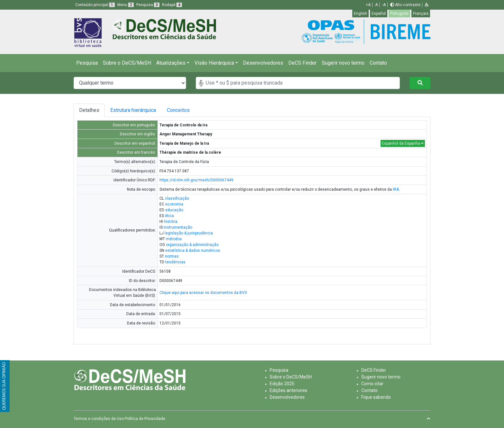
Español (379, 14)
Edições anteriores (288, 390)
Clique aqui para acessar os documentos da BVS (203, 293)
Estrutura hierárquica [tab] (134, 110)
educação (174, 210)
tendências (175, 262)
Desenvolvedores (263, 63)
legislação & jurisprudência (189, 233)
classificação (177, 198)
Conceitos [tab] (183, 110)
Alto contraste (405, 5)
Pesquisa (87, 63)
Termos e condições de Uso (99, 419)
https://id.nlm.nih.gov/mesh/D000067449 (196, 180)
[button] (427, 5)
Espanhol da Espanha (403, 143)
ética (169, 216)
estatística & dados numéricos (193, 250)
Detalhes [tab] (89, 110)
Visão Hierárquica (214, 63)
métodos (174, 239)
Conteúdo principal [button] (95, 5)
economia (174, 204)
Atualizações (171, 63)
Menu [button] (126, 5)
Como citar (372, 384)
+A (368, 5)
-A (384, 5)
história (171, 222)
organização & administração (192, 245)
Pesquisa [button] (148, 5)
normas (172, 256)
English (360, 14)
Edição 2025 (282, 384)
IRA (396, 189)
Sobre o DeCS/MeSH (127, 63)
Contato (378, 63)
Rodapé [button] (172, 5)
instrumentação (178, 227)
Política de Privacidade (145, 419)
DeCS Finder (302, 63)
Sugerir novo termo (343, 63)
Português (399, 14)
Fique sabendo (376, 397)
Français (421, 14)
